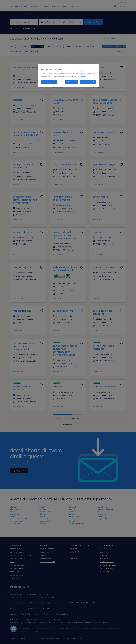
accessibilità (77, 638)
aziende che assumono (18, 565)
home (12, 13)
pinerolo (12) (73, 519)
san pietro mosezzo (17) (77, 523)
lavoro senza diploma (18, 558)
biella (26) (14, 516)
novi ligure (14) (74, 516)
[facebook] (20, 587)
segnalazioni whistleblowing (49, 638)
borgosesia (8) (15, 523)
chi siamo (74, 6)
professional (74, 552)
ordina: (114, 39)
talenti (47, 6)
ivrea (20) (43, 523)
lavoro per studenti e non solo (21, 555)
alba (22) (13, 507)
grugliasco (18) (45, 521)
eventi (12, 562)
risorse (64, 6)
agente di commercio (32, 13)
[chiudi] (35, 22)
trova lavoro (36, 6)
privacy (13, 638)
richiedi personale (46, 552)
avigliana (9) (14, 514)
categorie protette (17, 575)
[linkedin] (12, 587)
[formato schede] (108, 39)
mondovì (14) (73, 514)
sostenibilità (104, 555)
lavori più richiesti (16, 568)
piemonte (43, 13)
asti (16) (13, 512)
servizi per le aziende (47, 549)
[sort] (120, 37)
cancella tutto (121, 51)
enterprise (74, 558)
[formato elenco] (105, 39)
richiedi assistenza (121, 2)
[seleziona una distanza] (75, 22)
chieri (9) (43, 514)
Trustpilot (10, 592)
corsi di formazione (17, 552)
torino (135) (102, 512)
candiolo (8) (44, 509)
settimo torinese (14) (105, 509)
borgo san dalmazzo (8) (18, 519)
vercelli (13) (102, 516)
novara (49, 13)
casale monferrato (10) (47, 512)
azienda (55, 6)
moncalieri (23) (74, 512)
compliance (104, 558)
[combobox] (24, 22)
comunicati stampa (107, 568)
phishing (66, 638)
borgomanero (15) (16, 521)
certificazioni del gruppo (108, 565)
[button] (38, 52)
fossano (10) (44, 519)
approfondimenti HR (47, 558)
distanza (70, 18)
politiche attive (15, 572)
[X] (16, 587)
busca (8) (43, 507)
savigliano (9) (103, 507)
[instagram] (28, 587)
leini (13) (72, 509)
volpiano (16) (103, 519)
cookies (33, 638)
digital (72, 555)
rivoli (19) (72, 521)
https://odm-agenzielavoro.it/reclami (28, 631)
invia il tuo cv (15, 578)
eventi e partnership (107, 562)
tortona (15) (102, 514)
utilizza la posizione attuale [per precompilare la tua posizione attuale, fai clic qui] (24, 28)
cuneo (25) (43, 516)
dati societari (104, 572)
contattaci (44, 555)
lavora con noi (105, 552)
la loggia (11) (73, 507)
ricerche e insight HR (47, 562)
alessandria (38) (16, 509)
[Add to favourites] (42, 68)
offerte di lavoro (20, 13)
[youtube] (24, 587)
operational (74, 549)
